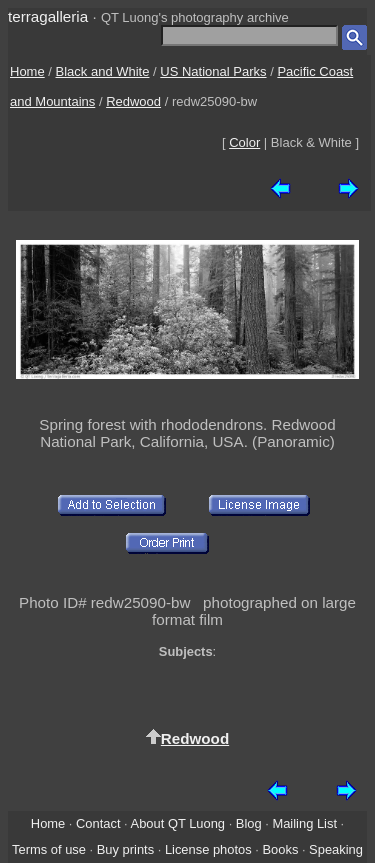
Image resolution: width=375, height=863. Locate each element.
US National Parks (213, 71)
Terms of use (49, 849)
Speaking (336, 849)
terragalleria (48, 16)
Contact (98, 823)
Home (27, 71)
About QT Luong (178, 823)
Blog (249, 823)
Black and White (103, 71)
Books (280, 849)
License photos (208, 849)
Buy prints (125, 849)
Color (244, 142)
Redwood (133, 101)
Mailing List (304, 823)
